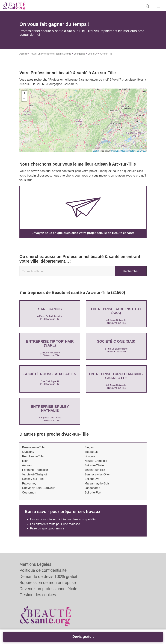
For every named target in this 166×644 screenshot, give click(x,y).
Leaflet (96, 151)
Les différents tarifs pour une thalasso (55, 524)
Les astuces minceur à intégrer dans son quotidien (64, 519)
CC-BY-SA (141, 151)
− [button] (24, 99)
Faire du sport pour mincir (47, 528)
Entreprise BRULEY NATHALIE (50, 408)
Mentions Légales (35, 564)
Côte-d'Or (93, 54)
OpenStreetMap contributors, (124, 151)
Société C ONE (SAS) (116, 341)
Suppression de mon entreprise (48, 583)
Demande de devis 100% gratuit (48, 577)
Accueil (23, 54)
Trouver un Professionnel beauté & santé (50, 54)
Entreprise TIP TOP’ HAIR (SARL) (50, 343)
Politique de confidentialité (43, 570)
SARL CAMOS (50, 309)
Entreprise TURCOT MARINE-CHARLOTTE (116, 376)
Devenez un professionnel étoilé (48, 589)
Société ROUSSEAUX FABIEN (50, 374)
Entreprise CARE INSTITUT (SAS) (116, 311)
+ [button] (24, 93)
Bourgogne (79, 54)
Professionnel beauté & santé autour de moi (79, 80)
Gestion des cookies (38, 595)
